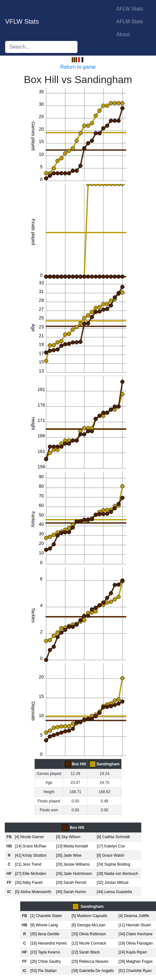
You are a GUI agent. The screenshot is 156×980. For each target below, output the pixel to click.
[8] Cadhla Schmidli (113, 837)
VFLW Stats (22, 21)
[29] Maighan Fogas (135, 961)
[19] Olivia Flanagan (136, 943)
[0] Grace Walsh (111, 855)
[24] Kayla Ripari (133, 952)
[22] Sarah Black (86, 952)
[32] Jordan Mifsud (113, 883)
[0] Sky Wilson (68, 837)
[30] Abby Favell (29, 883)
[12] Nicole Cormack (89, 943)
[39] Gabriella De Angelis (93, 971)
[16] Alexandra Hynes (49, 943)
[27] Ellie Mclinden (31, 874)
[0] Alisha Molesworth (33, 892)
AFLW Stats (130, 9)
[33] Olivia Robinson (89, 934)
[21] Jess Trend (28, 864)
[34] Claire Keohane (135, 934)
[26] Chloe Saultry (46, 961)
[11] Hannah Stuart (135, 925)
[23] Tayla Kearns (45, 952)
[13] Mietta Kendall (72, 846)
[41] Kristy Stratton (31, 855)
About (123, 34)
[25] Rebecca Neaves (90, 961)
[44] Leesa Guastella (114, 892)
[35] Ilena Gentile (45, 934)
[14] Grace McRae (31, 846)
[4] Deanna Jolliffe (134, 916)
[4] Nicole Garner (30, 837)
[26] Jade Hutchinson (74, 874)
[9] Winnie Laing (44, 925)
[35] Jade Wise (69, 855)
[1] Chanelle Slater (46, 916)
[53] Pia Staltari (43, 971)
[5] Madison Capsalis (89, 916)
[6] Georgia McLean (88, 925)
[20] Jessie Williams (73, 864)
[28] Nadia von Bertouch (117, 874)
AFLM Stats (130, 22)
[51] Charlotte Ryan (135, 971)
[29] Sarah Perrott (71, 883)
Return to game (78, 67)
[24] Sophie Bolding (113, 864)
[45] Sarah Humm (71, 892)
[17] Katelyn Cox (111, 846)
